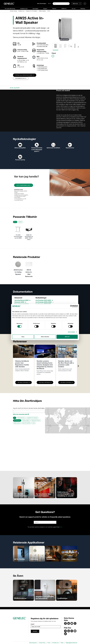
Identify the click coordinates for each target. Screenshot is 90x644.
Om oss (74, 9)
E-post (33, 624)
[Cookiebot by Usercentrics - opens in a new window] (71, 306)
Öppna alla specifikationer (25, 75)
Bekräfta (35, 631)
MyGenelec (75, 4)
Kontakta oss (55, 643)
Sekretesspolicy (33, 643)
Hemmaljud (35, 9)
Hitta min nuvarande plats (21, 414)
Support (45, 9)
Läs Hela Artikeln (24, 382)
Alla (15, 222)
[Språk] (49, 4)
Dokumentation (21, 78)
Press (49, 643)
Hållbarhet (64, 9)
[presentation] (78, 47)
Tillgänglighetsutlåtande (71, 643)
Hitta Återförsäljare (42, 4)
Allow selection (45, 337)
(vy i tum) (25, 62)
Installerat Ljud (24, 9)
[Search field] (61, 4)
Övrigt (20, 222)
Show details (71, 332)
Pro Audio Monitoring (10, 9)
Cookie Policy (42, 643)
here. (61, 527)
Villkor (62, 643)
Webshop (83, 9)
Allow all (67, 337)
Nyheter (54, 9)
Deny (23, 337)
